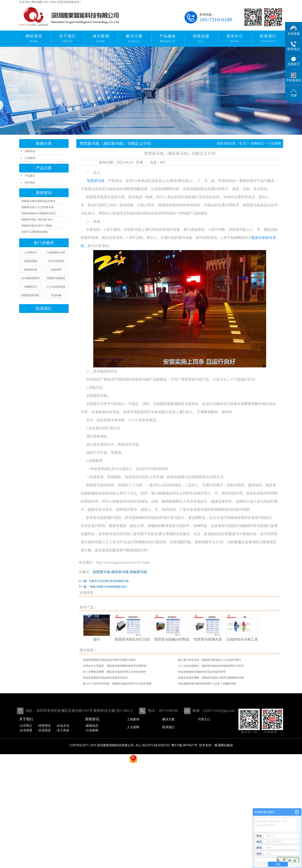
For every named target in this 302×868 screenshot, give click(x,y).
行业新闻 (30, 158)
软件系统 (30, 183)
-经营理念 (44, 726)
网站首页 (34, 38)
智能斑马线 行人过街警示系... (38, 207)
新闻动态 (30, 151)
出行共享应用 (56, 261)
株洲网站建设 (224, 745)
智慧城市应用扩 (31, 295)
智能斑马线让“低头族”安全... (38, 220)
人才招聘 (133, 727)
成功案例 (101, 38)
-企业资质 (26, 730)
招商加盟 (201, 38)
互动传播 (56, 295)
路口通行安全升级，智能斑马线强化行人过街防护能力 (210, 660)
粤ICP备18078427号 (184, 745)
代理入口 (204, 719)
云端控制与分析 (56, 252)
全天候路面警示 (31, 278)
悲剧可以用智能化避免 (35, 232)
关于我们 (68, 38)
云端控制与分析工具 (242, 639)
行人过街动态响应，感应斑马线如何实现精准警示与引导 (211, 666)
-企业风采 (44, 730)
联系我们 (268, 38)
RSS (46, 2)
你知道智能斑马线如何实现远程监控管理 (202, 672)
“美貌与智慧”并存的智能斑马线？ (109, 587)
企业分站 (24, 2)
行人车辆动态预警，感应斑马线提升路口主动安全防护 (115, 672)
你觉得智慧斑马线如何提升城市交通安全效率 (109, 660)
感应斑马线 (31, 270)
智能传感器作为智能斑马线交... (39, 213)
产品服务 (168, 38)
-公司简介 (26, 726)
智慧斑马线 (101, 572)
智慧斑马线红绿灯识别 (132, 639)
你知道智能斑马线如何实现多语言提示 (105, 678)
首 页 (243, 143)
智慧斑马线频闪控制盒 (172, 639)
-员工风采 (63, 730)
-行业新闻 (92, 730)
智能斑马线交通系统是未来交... (39, 201)
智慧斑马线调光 (56, 278)
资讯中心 (235, 38)
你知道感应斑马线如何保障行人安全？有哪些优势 (207, 684)
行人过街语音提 (56, 287)
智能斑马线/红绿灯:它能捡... (38, 226)
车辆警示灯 (31, 287)
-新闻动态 (92, 726)
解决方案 (134, 38)
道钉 (97, 639)
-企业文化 (63, 726)
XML (53, 2)
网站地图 (37, 2)
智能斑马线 (138, 572)
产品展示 (30, 176)
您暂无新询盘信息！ (70, 2)
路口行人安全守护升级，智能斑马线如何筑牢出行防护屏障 (117, 684)
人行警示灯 (31, 252)
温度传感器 (31, 261)
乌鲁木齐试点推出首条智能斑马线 (109, 581)
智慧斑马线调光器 (208, 639)
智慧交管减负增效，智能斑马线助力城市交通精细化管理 (211, 678)
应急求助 (56, 270)
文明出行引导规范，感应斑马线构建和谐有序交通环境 (115, 666)
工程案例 (133, 719)
